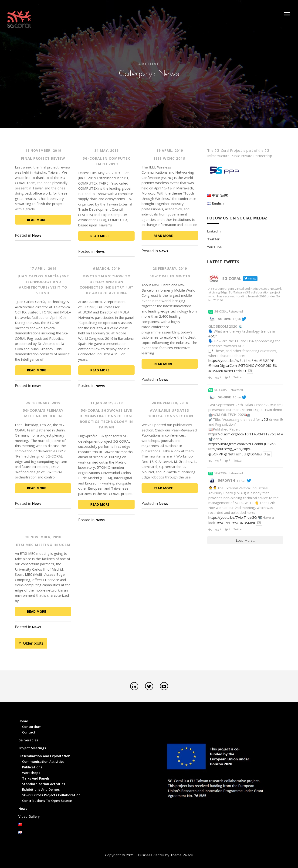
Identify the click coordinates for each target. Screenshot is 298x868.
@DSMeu (216, 371)
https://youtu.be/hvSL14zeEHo (233, 360)
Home (23, 721)
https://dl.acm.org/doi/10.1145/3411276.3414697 (249, 434)
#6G (212, 336)
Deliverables (28, 740)
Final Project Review (43, 158)
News (37, 235)
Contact (29, 732)
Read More (37, 220)
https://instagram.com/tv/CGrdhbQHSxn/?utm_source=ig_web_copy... (242, 446)
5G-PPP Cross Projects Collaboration (51, 795)
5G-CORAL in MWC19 (170, 276)
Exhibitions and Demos (41, 789)
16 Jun (237, 319)
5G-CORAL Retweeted (229, 311)
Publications (32, 767)
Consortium (32, 727)
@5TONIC (246, 365)
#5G (265, 419)
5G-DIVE (225, 319)
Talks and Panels (36, 778)
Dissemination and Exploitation (44, 756)
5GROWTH (227, 480)
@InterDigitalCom (223, 365)
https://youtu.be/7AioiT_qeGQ (233, 517)
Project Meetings (32, 748)
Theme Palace (182, 855)
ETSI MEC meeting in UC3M (43, 545)
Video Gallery (29, 816)
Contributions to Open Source (47, 801)
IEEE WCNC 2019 (170, 158)
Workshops (31, 773)
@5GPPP (267, 360)
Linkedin (214, 231)
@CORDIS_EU (266, 365)
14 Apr (241, 481)
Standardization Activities (44, 784)
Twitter (213, 239)
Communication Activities (43, 762)
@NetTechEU (235, 371)
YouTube (214, 247)
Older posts (33, 643)
